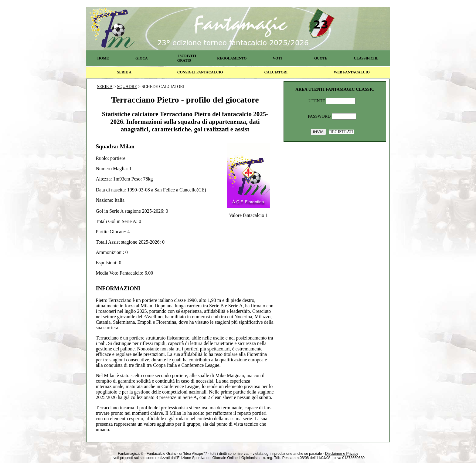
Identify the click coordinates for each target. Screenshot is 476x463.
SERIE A (124, 72)
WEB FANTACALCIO (352, 72)
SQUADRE (127, 87)
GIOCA (142, 58)
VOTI (277, 58)
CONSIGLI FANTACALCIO (200, 72)
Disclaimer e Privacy (342, 454)
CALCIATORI (276, 72)
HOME (103, 58)
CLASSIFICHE (366, 58)
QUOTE (321, 58)
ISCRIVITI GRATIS (187, 58)
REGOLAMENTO (232, 58)
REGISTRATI (341, 132)
